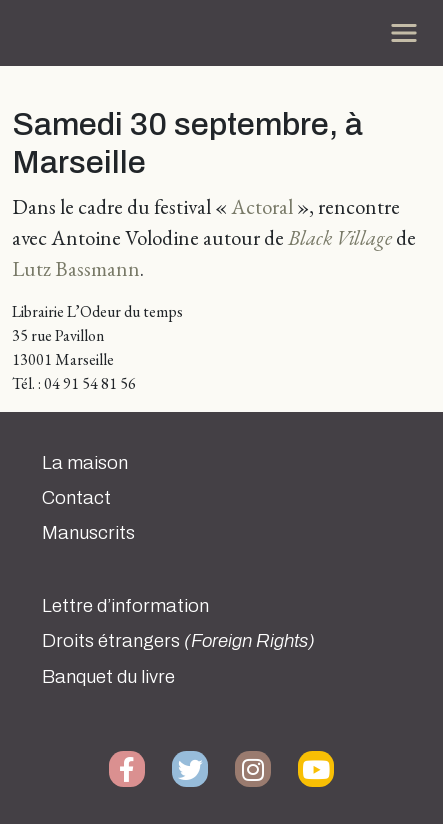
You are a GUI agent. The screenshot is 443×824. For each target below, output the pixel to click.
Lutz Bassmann (76, 268)
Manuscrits (88, 533)
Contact (76, 498)
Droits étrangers (178, 641)
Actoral (262, 206)
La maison (85, 463)
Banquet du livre (108, 677)
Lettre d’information (125, 606)
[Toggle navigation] (404, 33)
